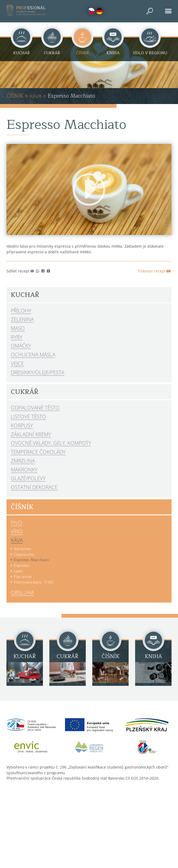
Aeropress (22, 549)
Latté (18, 571)
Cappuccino (24, 554)
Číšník (15, 96)
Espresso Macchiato (31, 560)
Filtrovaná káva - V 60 (33, 582)
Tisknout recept (155, 271)
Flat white (23, 577)
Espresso (22, 565)
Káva (36, 96)
